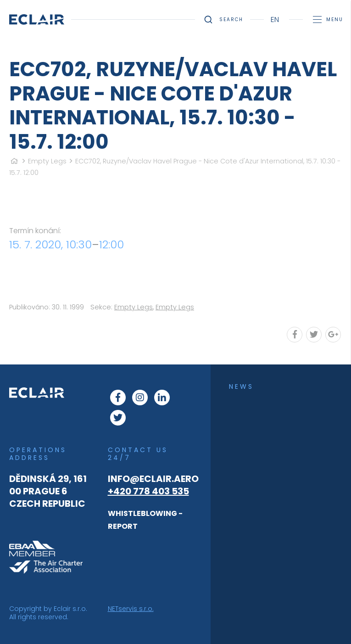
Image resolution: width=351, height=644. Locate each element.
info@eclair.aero (153, 479)
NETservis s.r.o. (131, 609)
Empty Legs (47, 161)
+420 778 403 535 (148, 491)
